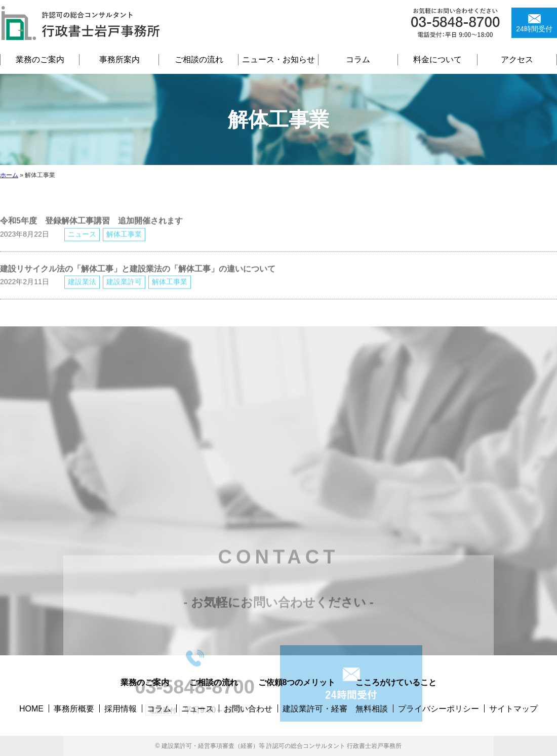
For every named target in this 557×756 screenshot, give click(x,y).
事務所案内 (120, 59)
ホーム (9, 175)
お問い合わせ (248, 709)
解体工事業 (124, 240)
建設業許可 (124, 288)
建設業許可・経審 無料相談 (335, 709)
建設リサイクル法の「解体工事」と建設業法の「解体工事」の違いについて (138, 275)
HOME (31, 709)
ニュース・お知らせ (278, 59)
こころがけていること (396, 682)
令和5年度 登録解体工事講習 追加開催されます (91, 227)
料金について (437, 59)
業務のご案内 (40, 59)
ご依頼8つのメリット (297, 682)
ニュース (82, 240)
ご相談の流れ (199, 59)
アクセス (517, 59)
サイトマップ (513, 709)
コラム (358, 59)
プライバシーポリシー (439, 709)
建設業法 (82, 288)
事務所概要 (74, 709)
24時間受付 (534, 29)
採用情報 (121, 709)
